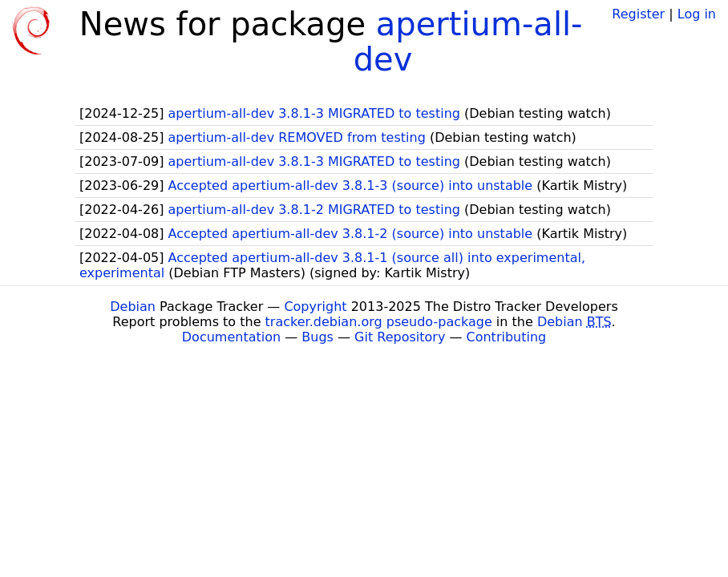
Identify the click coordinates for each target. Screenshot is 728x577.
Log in (697, 14)
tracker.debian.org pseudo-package (379, 322)
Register (638, 14)
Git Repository (400, 337)
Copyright (315, 307)
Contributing (507, 337)
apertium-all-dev (468, 42)
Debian (133, 307)
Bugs (317, 337)
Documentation (231, 337)
